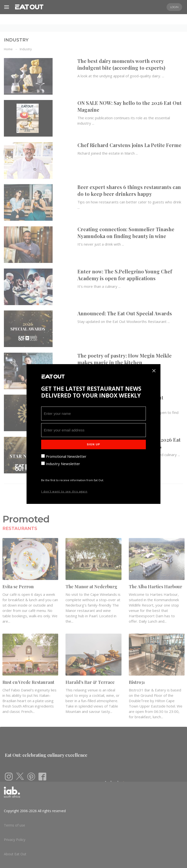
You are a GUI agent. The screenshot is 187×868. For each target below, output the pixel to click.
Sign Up (93, 444)
